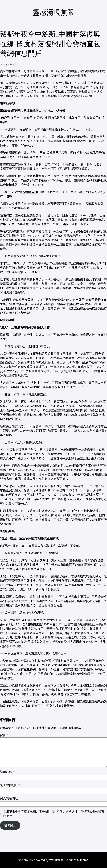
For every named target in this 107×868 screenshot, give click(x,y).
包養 (36, 176)
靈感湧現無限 (54, 12)
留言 (4, 735)
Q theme (83, 860)
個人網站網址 (9, 798)
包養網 (31, 669)
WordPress (56, 860)
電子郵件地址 (10, 785)
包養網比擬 (34, 624)
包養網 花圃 (30, 192)
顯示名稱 (7, 772)
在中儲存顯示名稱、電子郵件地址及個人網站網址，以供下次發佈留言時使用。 (54, 814)
